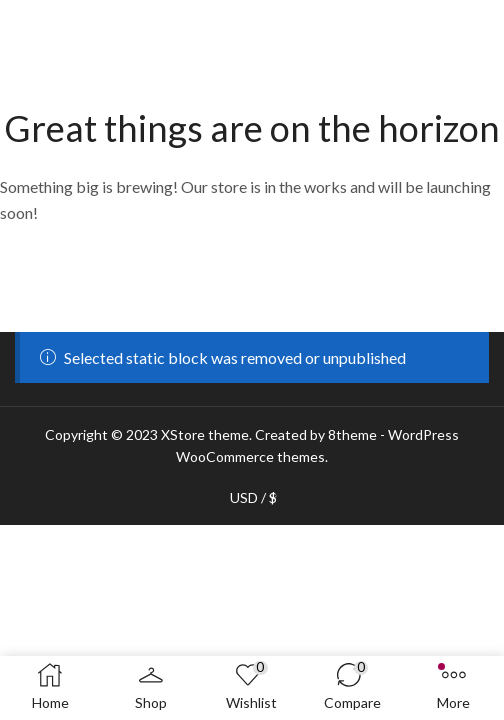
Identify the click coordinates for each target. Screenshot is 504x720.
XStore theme (205, 434)
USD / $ (253, 498)
